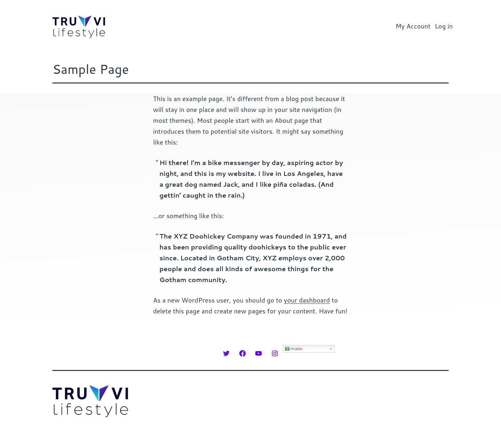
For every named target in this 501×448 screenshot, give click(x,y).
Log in (444, 26)
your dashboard (307, 300)
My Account (413, 26)
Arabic (294, 349)
